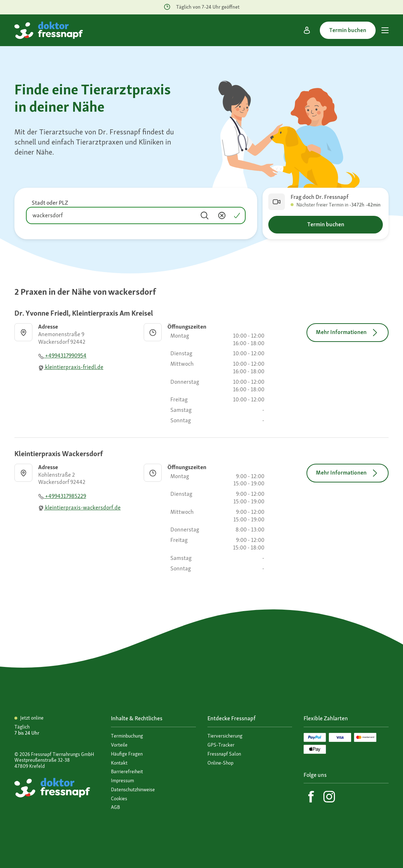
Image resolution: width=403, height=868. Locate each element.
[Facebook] (311, 797)
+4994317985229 (62, 496)
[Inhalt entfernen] (222, 215)
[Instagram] (329, 797)
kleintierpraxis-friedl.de (71, 367)
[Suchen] (205, 215)
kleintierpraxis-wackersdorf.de (79, 508)
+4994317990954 (62, 355)
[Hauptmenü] (385, 30)
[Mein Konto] (307, 30)
